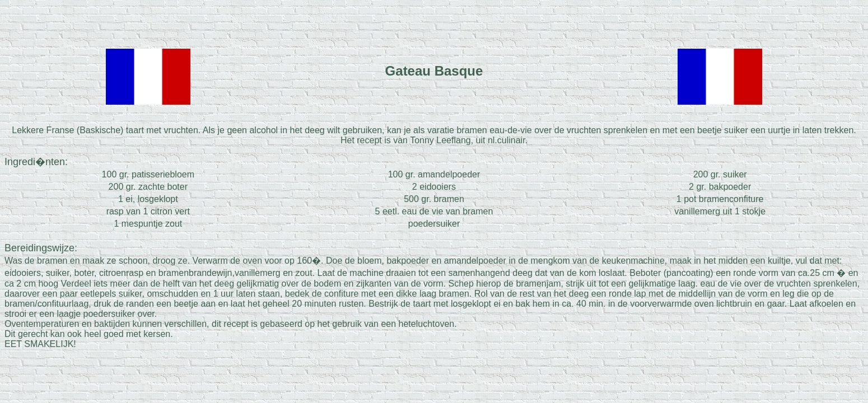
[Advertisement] (434, 21)
